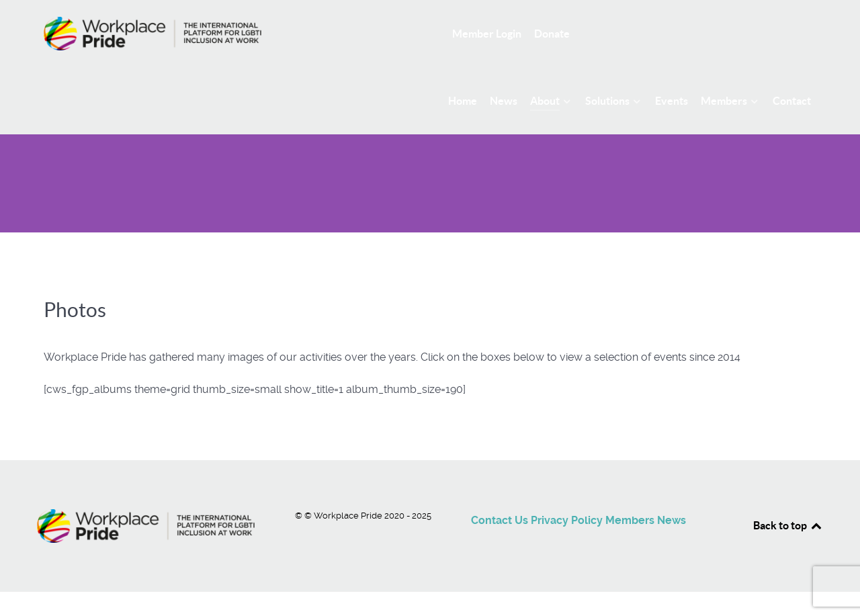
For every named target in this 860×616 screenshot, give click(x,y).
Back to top (788, 525)
